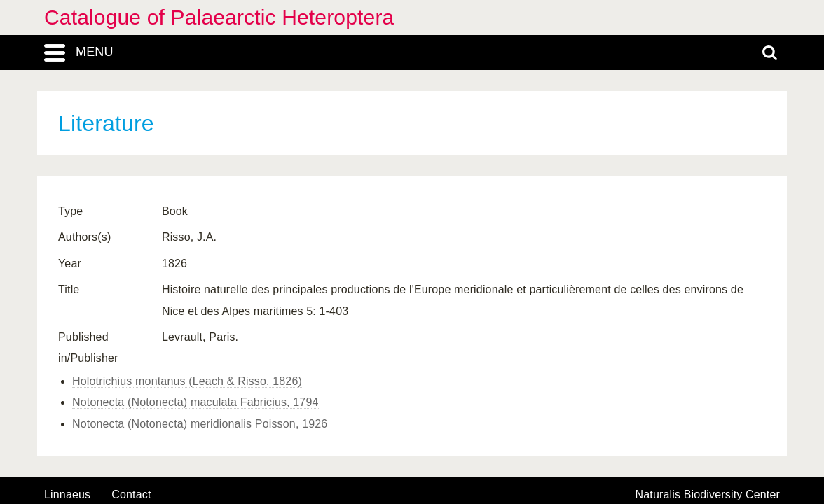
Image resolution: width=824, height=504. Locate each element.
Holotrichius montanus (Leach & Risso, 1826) (187, 381)
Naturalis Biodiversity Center (708, 495)
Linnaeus (67, 495)
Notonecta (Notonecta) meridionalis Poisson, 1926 (200, 424)
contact (131, 495)
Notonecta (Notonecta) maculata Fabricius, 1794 (195, 402)
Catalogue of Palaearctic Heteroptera (219, 17)
